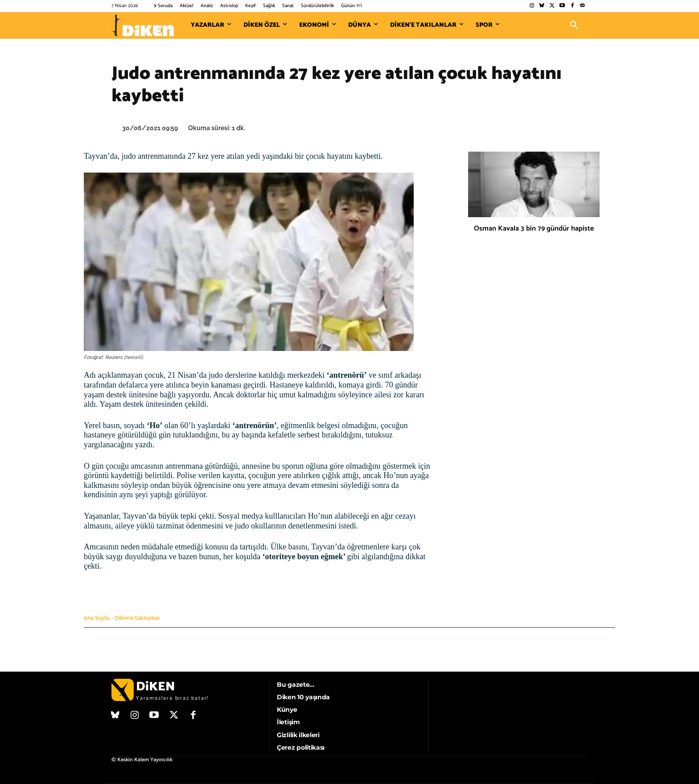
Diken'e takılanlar (138, 618)
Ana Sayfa (97, 618)
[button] (574, 25)
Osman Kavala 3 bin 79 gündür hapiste (534, 229)
